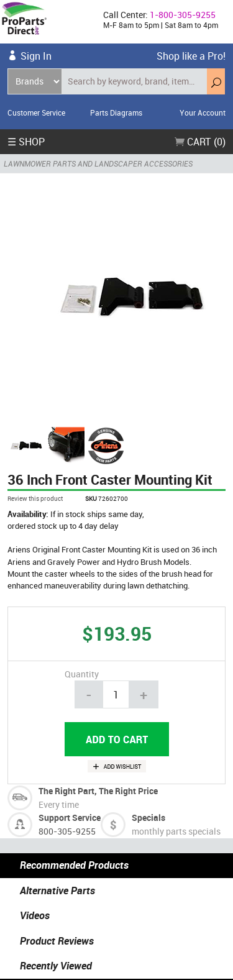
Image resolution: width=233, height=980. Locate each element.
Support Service (70, 817)
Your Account (203, 112)
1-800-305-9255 (183, 15)
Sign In (36, 56)
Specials (148, 817)
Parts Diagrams (116, 112)
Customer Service (36, 112)
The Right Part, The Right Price (98, 791)
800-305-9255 (67, 831)
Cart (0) (200, 142)
